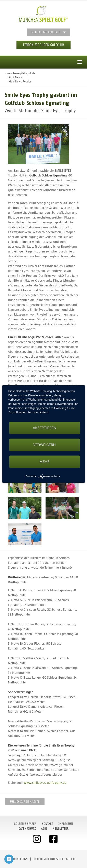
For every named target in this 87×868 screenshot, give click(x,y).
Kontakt (47, 824)
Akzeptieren (44, 428)
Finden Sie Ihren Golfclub (43, 45)
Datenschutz (27, 829)
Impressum (66, 824)
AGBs (44, 829)
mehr (45, 462)
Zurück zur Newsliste (25, 802)
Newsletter (61, 829)
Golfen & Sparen (25, 824)
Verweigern (45, 445)
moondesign (19, 859)
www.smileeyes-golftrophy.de (45, 782)
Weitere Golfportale (46, 32)
